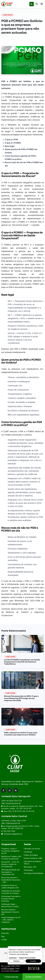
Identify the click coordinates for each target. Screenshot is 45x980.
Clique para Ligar (11, 977)
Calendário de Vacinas (32, 849)
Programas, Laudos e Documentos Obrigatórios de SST (11, 851)
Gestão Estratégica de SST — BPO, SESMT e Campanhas (11, 920)
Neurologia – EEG (30, 867)
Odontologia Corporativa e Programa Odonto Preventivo (11, 899)
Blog (3, 936)
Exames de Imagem (31, 855)
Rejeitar (17, 961)
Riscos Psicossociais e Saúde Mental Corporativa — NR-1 (11, 880)
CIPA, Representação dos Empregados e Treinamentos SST (11, 872)
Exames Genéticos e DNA (33, 858)
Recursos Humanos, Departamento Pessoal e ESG (10, 912)
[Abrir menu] (42, 4)
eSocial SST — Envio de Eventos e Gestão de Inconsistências (10, 864)
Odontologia (28, 870)
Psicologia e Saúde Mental (33, 873)
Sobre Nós (5, 933)
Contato (4, 940)
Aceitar (33, 961)
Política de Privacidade (27, 958)
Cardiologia (28, 852)
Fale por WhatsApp (34, 977)
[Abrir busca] (37, 4)
